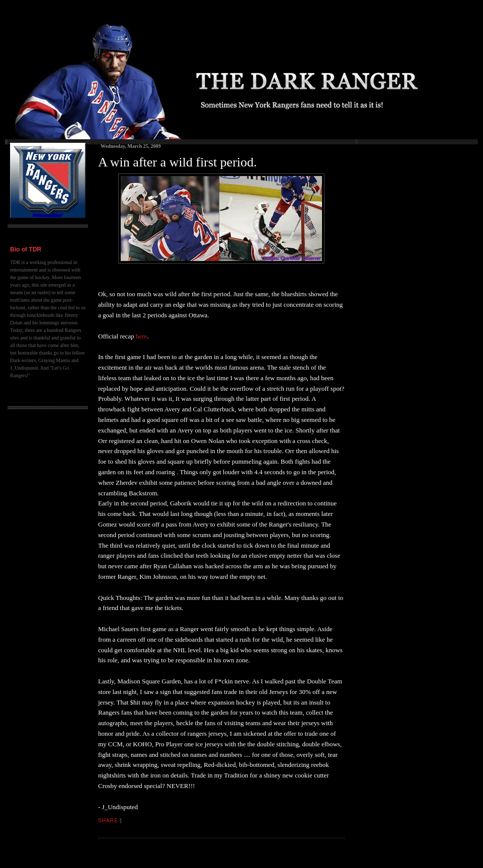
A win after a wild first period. (178, 162)
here (141, 336)
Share (108, 820)
